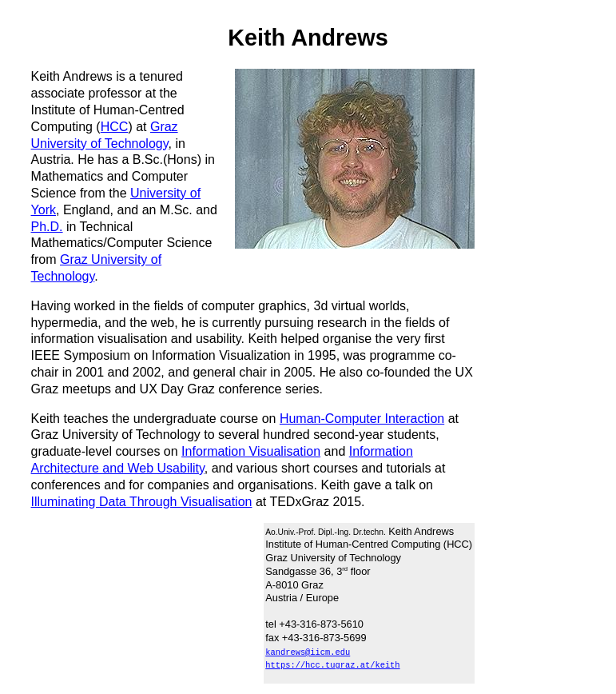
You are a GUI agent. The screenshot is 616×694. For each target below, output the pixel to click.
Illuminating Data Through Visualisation (142, 502)
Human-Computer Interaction (362, 419)
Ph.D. (47, 227)
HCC (115, 127)
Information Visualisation (251, 451)
